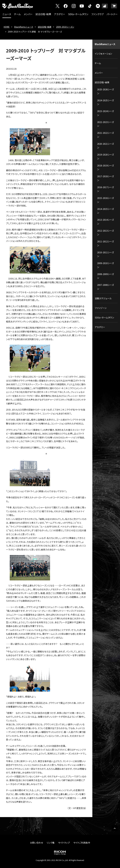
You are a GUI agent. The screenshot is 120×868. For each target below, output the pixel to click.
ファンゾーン (101, 308)
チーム (17, 14)
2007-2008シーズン (106, 287)
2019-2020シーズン (106, 156)
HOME (7, 27)
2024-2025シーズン (106, 102)
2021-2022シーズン (106, 135)
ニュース (7, 14)
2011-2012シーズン (106, 243)
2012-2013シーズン (106, 233)
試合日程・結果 (43, 14)
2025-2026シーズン (106, 91)
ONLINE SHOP (114, 6)
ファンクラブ (97, 14)
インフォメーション (103, 54)
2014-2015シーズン (106, 211)
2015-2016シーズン (106, 200)
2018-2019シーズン (106, 167)
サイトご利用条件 (82, 843)
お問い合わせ (37, 843)
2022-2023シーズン (106, 124)
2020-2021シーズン (106, 146)
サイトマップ (64, 843)
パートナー (112, 14)
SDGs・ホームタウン (78, 14)
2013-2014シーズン (106, 222)
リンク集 (51, 843)
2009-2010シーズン (65, 27)
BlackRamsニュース (24, 27)
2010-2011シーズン (106, 254)
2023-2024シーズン (106, 113)
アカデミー (60, 14)
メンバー (28, 14)
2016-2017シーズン (106, 189)
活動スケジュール (103, 298)
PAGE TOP (115, 828)
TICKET (105, 6)
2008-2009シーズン (106, 276)
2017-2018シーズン (106, 178)
